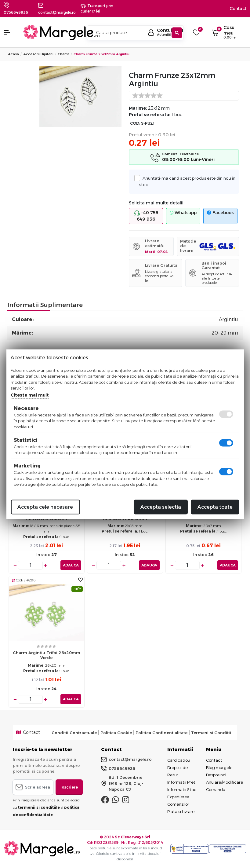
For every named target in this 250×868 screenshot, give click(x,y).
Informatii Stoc (182, 789)
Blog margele (219, 767)
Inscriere (69, 787)
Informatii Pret (181, 782)
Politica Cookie (116, 732)
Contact (238, 9)
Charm (63, 54)
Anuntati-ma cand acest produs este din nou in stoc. (187, 181)
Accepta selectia (161, 507)
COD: (135, 123)
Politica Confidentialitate (161, 732)
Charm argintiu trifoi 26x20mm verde (47, 655)
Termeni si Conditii (211, 732)
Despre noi (216, 775)
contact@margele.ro (126, 760)
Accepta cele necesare (45, 507)
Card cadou (179, 760)
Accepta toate (215, 507)
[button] (10, 32)
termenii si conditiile (39, 807)
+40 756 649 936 (146, 216)
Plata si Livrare (181, 811)
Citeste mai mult (30, 395)
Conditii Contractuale (74, 732)
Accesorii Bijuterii (38, 54)
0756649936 (16, 12)
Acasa (13, 54)
